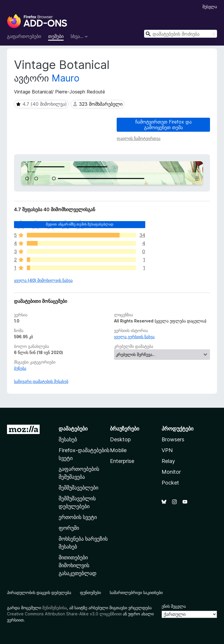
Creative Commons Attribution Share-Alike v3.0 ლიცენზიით (64, 614)
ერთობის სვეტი (78, 517)
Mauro (65, 78)
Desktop (120, 439)
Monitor (171, 472)
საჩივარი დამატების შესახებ (41, 381)
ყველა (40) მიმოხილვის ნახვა (43, 280)
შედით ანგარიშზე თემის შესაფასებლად (80, 224)
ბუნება (20, 368)
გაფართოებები (24, 36)
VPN (167, 450)
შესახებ (68, 439)
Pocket (170, 483)
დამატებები (73, 429)
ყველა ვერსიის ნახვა (134, 337)
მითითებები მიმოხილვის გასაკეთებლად (78, 565)
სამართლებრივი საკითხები (136, 592)
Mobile (118, 450)
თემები (56, 36)
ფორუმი (69, 528)
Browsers (173, 439)
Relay (168, 461)
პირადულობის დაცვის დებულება (39, 592)
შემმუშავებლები (78, 488)
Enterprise (122, 461)
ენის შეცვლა (174, 606)
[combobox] (181, 34)
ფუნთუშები (90, 592)
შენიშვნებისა (55, 608)
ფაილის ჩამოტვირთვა (139, 138)
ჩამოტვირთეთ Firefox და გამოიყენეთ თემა (163, 125)
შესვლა (210, 7)
